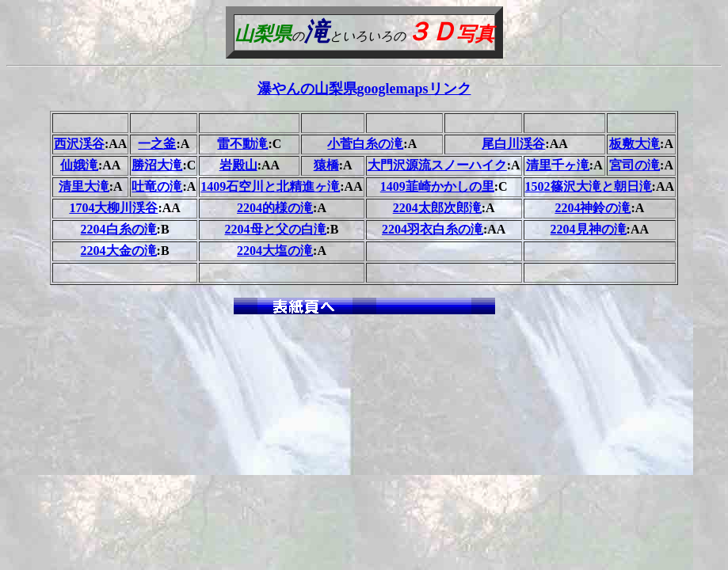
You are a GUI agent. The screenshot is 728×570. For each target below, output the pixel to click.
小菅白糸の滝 (365, 144)
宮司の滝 (635, 165)
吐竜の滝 (157, 186)
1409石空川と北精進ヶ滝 (270, 186)
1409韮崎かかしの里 (437, 186)
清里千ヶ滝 (558, 165)
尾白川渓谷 (513, 144)
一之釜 (157, 144)
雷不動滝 (242, 144)
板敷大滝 (635, 144)
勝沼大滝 (157, 165)
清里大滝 (84, 186)
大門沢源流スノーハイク (437, 165)
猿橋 (326, 165)
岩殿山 (238, 165)
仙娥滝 (79, 165)
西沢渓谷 (79, 144)
